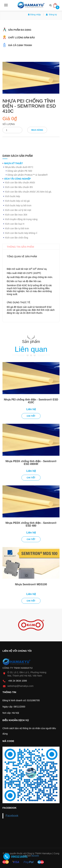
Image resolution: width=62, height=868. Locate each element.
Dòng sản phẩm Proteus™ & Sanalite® (28, 175)
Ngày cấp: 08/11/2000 (14, 707)
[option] (31, 625)
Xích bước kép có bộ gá (17, 201)
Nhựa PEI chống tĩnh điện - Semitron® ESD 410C (31, 401)
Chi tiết (31, 416)
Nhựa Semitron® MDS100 (31, 584)
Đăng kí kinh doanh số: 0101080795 (21, 700)
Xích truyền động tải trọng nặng (21, 219)
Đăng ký (51, 15)
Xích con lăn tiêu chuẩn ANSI (20, 183)
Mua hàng (37, 130)
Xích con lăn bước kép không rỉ (21, 233)
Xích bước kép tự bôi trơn (18, 205)
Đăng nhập (34, 15)
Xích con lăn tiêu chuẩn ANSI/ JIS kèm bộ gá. (28, 192)
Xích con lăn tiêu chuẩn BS (19, 187)
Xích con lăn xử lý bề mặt (18, 210)
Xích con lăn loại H (15, 224)
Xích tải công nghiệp (17, 179)
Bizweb (35, 856)
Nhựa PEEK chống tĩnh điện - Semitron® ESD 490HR (31, 463)
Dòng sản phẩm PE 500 (20, 171)
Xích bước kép (12, 196)
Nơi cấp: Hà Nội (11, 713)
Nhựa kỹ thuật (13, 163)
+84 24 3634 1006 (17, 681)
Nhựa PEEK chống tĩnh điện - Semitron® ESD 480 (31, 524)
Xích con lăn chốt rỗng (17, 238)
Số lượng (9, 124)
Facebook (12, 816)
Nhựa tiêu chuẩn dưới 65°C (19, 167)
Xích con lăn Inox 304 (16, 215)
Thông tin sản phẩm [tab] (20, 247)
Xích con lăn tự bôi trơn (17, 228)
